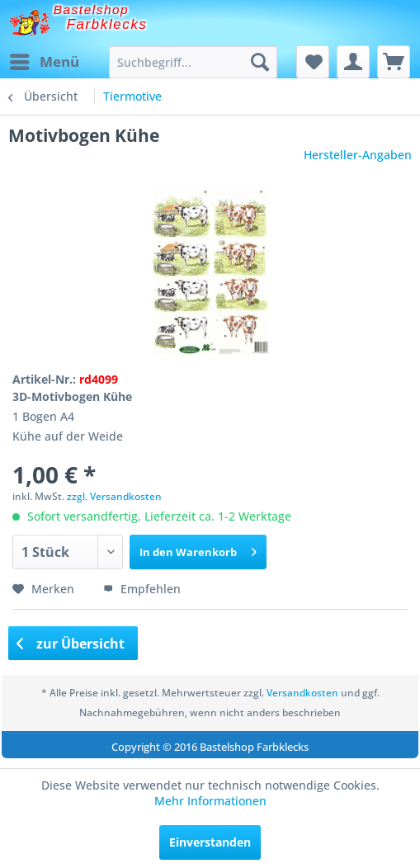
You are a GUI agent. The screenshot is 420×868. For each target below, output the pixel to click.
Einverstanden (210, 842)
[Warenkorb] (394, 62)
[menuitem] (44, 62)
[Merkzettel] (313, 62)
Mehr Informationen (210, 801)
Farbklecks (107, 24)
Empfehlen (142, 589)
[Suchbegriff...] (193, 62)
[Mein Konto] (353, 62)
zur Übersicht (71, 644)
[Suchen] (260, 62)
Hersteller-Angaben (358, 155)
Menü (45, 60)
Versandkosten (302, 693)
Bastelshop (92, 9)
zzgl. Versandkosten (114, 496)
